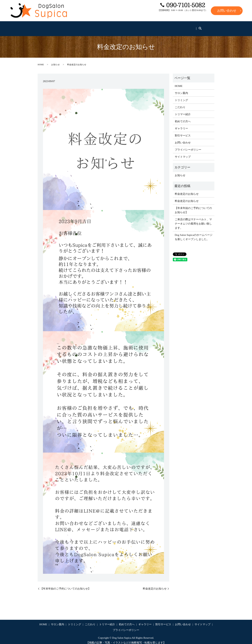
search (211, 27)
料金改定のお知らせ (155, 585)
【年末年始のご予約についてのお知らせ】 (65, 585)
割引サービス (195, 27)
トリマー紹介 (126, 27)
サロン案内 (64, 27)
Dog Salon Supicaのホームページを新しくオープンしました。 (194, 233)
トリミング (85, 27)
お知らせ (55, 61)
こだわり (105, 27)
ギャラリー (172, 27)
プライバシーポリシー (188, 146)
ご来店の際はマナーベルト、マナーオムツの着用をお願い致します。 (193, 220)
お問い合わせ (227, 11)
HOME (45, 27)
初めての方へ (150, 27)
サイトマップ (183, 153)
